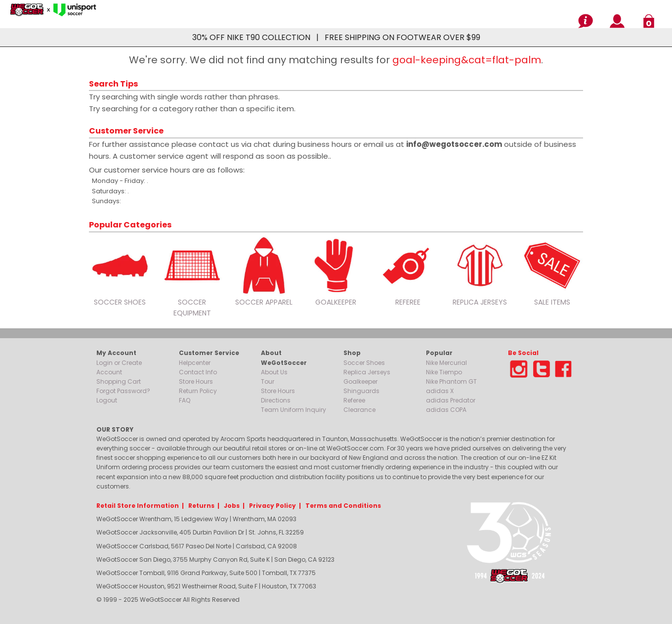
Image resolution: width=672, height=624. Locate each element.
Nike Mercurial (446, 363)
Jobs (232, 506)
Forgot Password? (123, 391)
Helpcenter (195, 363)
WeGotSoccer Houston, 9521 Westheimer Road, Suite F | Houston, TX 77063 (206, 586)
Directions (276, 400)
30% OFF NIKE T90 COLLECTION (251, 37)
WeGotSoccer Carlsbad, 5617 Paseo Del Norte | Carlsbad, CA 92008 (197, 546)
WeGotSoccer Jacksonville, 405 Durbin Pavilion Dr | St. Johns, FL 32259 (200, 532)
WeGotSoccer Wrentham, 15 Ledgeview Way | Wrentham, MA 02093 (196, 519)
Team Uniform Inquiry (294, 410)
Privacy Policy (273, 506)
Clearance (359, 410)
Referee (354, 400)
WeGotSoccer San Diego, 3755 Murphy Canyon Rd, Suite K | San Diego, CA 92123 (215, 559)
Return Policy (198, 391)
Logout (107, 400)
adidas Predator (451, 400)
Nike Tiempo (444, 372)
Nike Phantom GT (451, 381)
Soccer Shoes (364, 363)
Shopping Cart (119, 381)
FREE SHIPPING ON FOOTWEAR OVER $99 (402, 37)
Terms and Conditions (343, 506)
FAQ (185, 400)
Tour (268, 381)
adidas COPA (446, 410)
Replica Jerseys (367, 372)
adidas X (440, 391)
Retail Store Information (138, 506)
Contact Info (198, 372)
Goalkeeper (360, 381)
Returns (201, 506)
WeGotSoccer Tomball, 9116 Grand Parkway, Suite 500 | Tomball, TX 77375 (206, 573)
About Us (274, 372)
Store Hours (196, 381)
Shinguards (361, 391)
